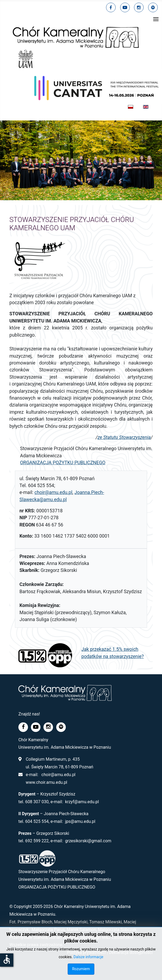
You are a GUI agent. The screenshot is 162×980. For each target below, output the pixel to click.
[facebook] (111, 7)
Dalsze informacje (88, 957)
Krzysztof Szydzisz (58, 794)
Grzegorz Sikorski (53, 833)
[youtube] (125, 7)
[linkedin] (139, 7)
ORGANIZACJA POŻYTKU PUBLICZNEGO (63, 463)
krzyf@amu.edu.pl (82, 802)
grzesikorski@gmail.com (88, 841)
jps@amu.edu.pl (80, 821)
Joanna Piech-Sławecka (66, 814)
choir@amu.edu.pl (53, 492)
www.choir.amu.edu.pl (46, 782)
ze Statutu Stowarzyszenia (124, 437)
